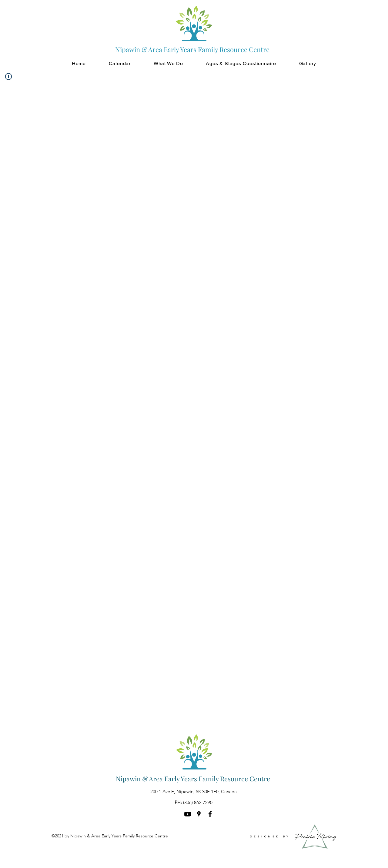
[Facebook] (210, 814)
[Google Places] (199, 814)
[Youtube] (188, 814)
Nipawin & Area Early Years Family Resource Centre (193, 779)
